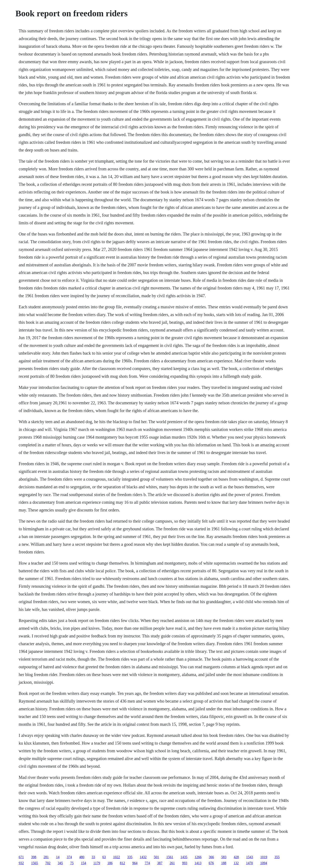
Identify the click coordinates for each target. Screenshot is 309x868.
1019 (264, 857)
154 (83, 863)
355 (277, 857)
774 (147, 863)
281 (46, 857)
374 (69, 857)
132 (236, 863)
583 (224, 857)
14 (58, 857)
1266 (198, 857)
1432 (143, 857)
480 (82, 857)
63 (104, 857)
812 (122, 863)
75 (72, 863)
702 (48, 863)
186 (110, 863)
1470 (249, 863)
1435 (184, 857)
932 (21, 863)
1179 (97, 863)
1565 (35, 863)
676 (211, 863)
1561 (170, 857)
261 (172, 863)
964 (135, 863)
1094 (264, 863)
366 (211, 857)
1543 (250, 857)
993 (185, 863)
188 (224, 863)
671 (21, 857)
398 (34, 857)
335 (130, 857)
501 (156, 857)
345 (60, 863)
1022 (117, 857)
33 (93, 857)
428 (236, 857)
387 (160, 863)
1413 (198, 863)
